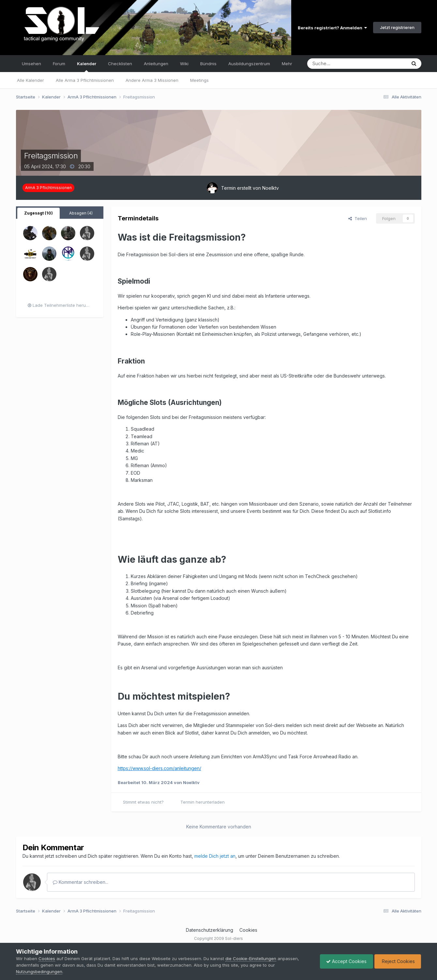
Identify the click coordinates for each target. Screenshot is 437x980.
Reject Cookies (397, 961)
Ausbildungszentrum (249, 64)
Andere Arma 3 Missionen (152, 80)
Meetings (199, 80)
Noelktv (271, 188)
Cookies (248, 930)
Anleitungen (156, 64)
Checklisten (120, 64)
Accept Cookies (345, 961)
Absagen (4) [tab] (81, 213)
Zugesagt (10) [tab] (38, 213)
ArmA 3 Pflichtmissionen (48, 188)
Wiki (184, 64)
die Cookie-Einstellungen (251, 958)
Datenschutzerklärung (210, 930)
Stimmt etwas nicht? (143, 802)
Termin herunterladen (203, 802)
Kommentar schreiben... (81, 882)
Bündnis (208, 64)
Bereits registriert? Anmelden (332, 28)
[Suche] (337, 64)
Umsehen (31, 64)
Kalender (87, 67)
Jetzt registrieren (397, 27)
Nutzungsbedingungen (39, 972)
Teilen (358, 218)
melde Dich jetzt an (215, 856)
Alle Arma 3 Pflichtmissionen (85, 80)
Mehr (287, 64)
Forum (59, 64)
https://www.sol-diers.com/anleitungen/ (159, 768)
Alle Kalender (30, 80)
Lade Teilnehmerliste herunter (61, 305)
